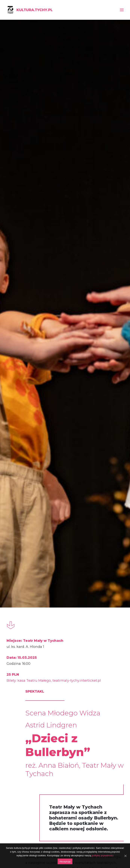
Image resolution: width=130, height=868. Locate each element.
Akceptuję (65, 862)
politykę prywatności (103, 855)
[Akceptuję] (125, 856)
